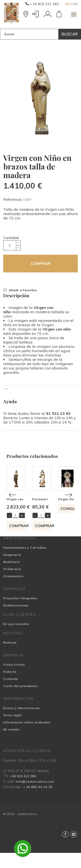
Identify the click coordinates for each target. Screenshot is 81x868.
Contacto (11, 694)
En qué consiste (16, 639)
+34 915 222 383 (23, 791)
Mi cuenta (11, 744)
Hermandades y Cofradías (25, 563)
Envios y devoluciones (21, 723)
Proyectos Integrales (20, 613)
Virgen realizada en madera (29, 514)
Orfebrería (12, 584)
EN (75, 4)
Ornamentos (13, 591)
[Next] (68, 502)
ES (68, 4)
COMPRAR (40, 263)
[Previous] (13, 502)
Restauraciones (16, 620)
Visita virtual (14, 679)
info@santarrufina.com (35, 796)
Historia (10, 687)
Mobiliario (12, 577)
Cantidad (11, 238)
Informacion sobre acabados (27, 737)
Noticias (10, 657)
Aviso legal (12, 730)
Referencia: (13, 199)
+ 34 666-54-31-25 (38, 802)
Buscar (70, 34)
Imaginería (12, 570)
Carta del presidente (20, 701)
